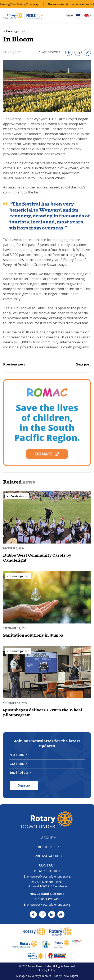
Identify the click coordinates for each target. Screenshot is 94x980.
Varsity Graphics (41, 976)
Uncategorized (16, 31)
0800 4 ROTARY (49, 899)
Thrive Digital (70, 976)
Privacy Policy (47, 970)
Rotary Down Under (40, 966)
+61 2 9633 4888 (49, 871)
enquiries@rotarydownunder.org (49, 876)
